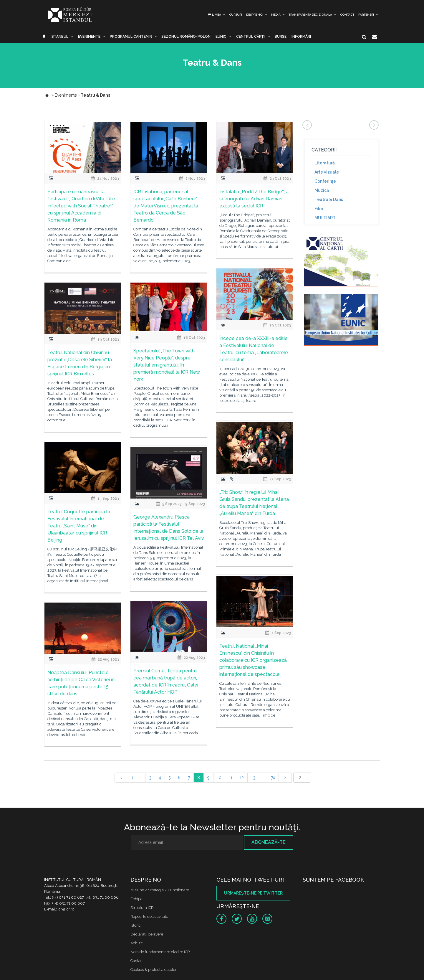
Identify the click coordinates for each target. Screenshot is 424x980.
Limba (214, 15)
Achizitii (137, 943)
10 (219, 778)
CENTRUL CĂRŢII (251, 37)
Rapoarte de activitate (149, 917)
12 (242, 778)
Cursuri (236, 15)
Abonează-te (269, 842)
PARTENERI (366, 15)
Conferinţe (325, 181)
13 (253, 778)
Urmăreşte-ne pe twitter (253, 893)
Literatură (325, 163)
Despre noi (255, 15)
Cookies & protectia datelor (154, 970)
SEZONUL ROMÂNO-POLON (186, 37)
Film (319, 209)
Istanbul (59, 37)
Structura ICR (142, 908)
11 (231, 778)
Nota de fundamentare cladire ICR (160, 952)
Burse (281, 37)
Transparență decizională (310, 15)
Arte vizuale (327, 172)
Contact (347, 15)
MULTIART (325, 218)
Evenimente (89, 37)
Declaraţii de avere (147, 934)
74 (273, 778)
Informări (301, 37)
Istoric (136, 925)
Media (276, 15)
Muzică (322, 190)
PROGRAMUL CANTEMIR (131, 37)
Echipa (136, 899)
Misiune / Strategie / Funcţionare (160, 890)
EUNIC (221, 37)
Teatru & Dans (329, 199)
